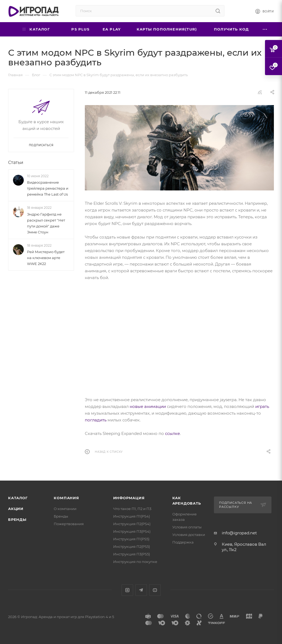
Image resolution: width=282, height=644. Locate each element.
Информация (129, 498)
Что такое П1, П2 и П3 (132, 509)
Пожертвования (69, 524)
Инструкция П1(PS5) (131, 539)
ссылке (172, 433)
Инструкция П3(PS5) (132, 554)
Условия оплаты (187, 527)
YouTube (155, 590)
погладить (96, 420)
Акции (16, 509)
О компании (65, 509)
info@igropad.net (239, 533)
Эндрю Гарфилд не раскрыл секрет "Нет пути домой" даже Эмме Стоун (46, 223)
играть (262, 406)
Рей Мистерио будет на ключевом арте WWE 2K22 (46, 258)
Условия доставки (189, 535)
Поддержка (183, 542)
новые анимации (148, 406)
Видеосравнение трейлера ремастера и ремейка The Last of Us (48, 188)
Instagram (127, 590)
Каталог (18, 498)
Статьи (16, 162)
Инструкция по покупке (135, 562)
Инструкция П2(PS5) (132, 546)
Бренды (17, 519)
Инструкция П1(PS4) (132, 516)
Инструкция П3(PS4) (132, 531)
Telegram (141, 590)
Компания (66, 498)
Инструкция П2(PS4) (132, 524)
